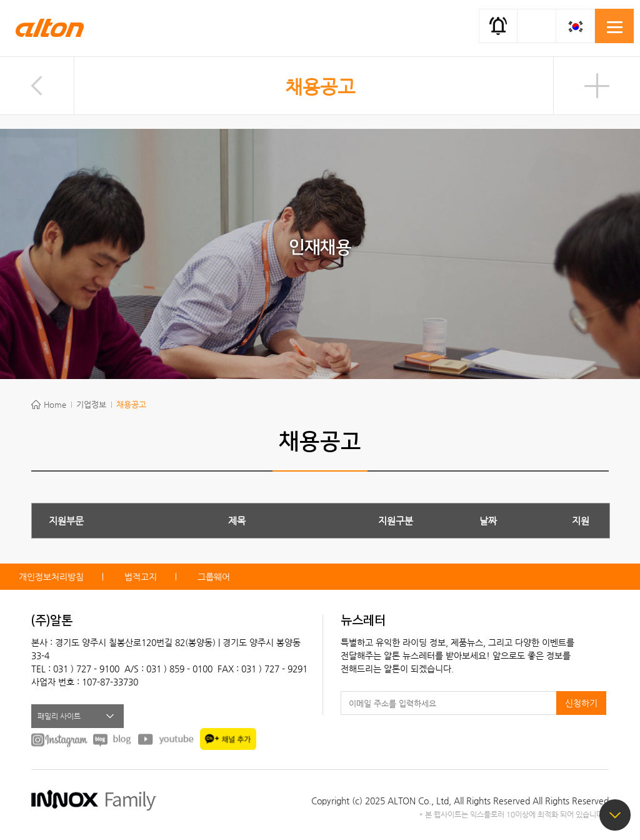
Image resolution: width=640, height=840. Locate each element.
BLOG (113, 739)
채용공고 (320, 87)
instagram (59, 739)
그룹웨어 (214, 577)
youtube (166, 739)
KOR (575, 26)
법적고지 (141, 577)
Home (55, 404)
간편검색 (537, 25)
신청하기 (581, 703)
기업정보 (91, 404)
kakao (228, 739)
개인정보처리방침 (51, 577)
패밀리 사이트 (59, 716)
